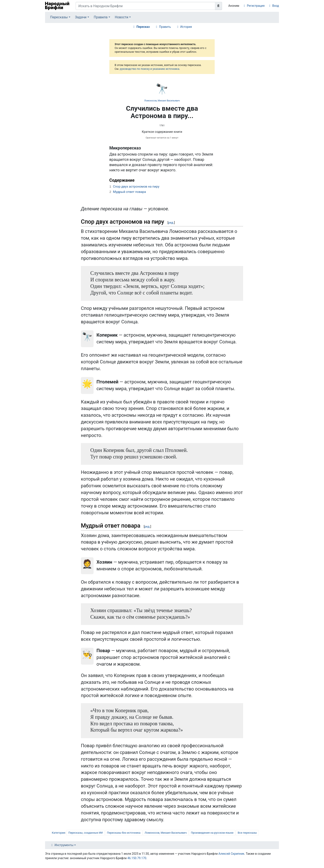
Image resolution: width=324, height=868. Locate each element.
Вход (276, 6)
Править (165, 27)
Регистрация (256, 6)
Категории (58, 833)
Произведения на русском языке (212, 833)
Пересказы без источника (124, 833)
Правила (101, 17)
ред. (171, 223)
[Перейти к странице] (218, 6)
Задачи (81, 17)
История (186, 27)
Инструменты (64, 845)
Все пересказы (247, 833)
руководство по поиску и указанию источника (150, 69)
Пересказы (59, 17)
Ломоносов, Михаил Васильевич (162, 101)
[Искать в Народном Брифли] (145, 6)
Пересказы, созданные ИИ (85, 833)
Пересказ (143, 27)
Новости (122, 17)
